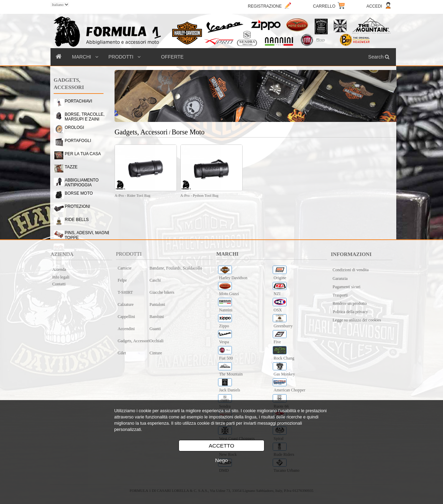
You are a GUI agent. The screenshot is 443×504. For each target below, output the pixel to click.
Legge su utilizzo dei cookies (357, 320)
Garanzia (340, 278)
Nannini (226, 310)
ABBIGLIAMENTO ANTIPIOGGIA (82, 181)
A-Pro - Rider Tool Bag (133, 195)
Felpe (122, 280)
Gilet (122, 353)
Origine (280, 278)
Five (277, 342)
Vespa (224, 342)
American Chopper (290, 390)
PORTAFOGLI (78, 141)
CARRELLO (324, 6)
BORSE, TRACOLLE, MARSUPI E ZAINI (85, 115)
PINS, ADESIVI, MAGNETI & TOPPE (91, 234)
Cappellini (126, 317)
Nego (222, 460)
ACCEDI (374, 6)
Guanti (155, 329)
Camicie (125, 268)
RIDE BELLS (77, 220)
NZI (277, 294)
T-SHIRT (125, 292)
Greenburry (283, 326)
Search (379, 57)
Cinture (156, 353)
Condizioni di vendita (351, 270)
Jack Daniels (230, 390)
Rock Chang (284, 358)
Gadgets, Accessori (134, 341)
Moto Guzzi (229, 294)
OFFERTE (172, 57)
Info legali (61, 277)
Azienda (59, 269)
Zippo (224, 326)
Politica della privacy (350, 312)
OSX (278, 310)
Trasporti (340, 295)
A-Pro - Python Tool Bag (199, 195)
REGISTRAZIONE (265, 6)
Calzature (126, 304)
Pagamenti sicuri (346, 287)
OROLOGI (74, 127)
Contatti (59, 284)
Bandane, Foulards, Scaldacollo (176, 268)
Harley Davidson (233, 278)
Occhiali (157, 341)
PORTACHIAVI (78, 101)
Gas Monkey (284, 374)
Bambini (157, 317)
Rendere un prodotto (350, 303)
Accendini (126, 329)
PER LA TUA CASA (83, 154)
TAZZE (71, 167)
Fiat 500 (226, 358)
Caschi (155, 280)
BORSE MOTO (79, 193)
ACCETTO (221, 446)
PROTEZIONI (77, 206)
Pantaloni (157, 304)
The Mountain (231, 374)
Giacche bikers (162, 292)
